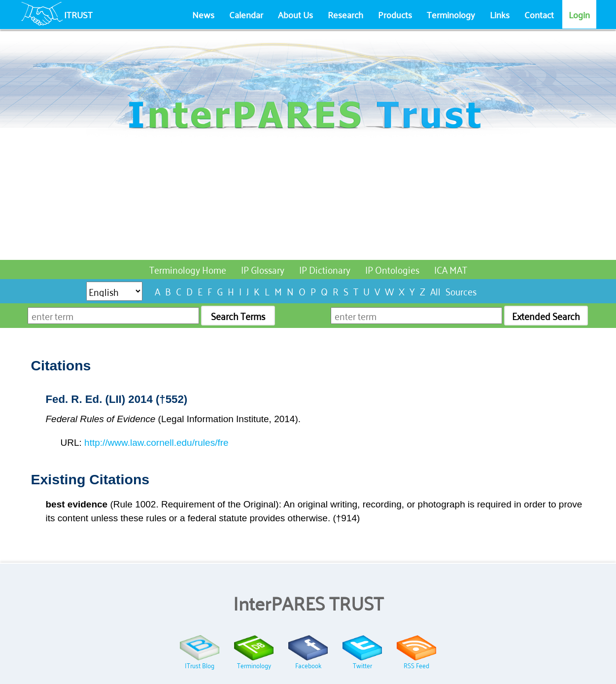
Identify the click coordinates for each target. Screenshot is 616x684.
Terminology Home (188, 269)
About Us (295, 14)
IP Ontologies (392, 269)
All (435, 291)
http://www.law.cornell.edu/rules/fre (156, 443)
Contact (539, 14)
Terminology (451, 14)
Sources (461, 291)
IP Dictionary (325, 269)
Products (395, 14)
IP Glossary (263, 269)
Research (345, 14)
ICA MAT (451, 269)
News (203, 14)
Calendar (246, 14)
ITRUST (78, 14)
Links (500, 14)
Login (579, 14)
